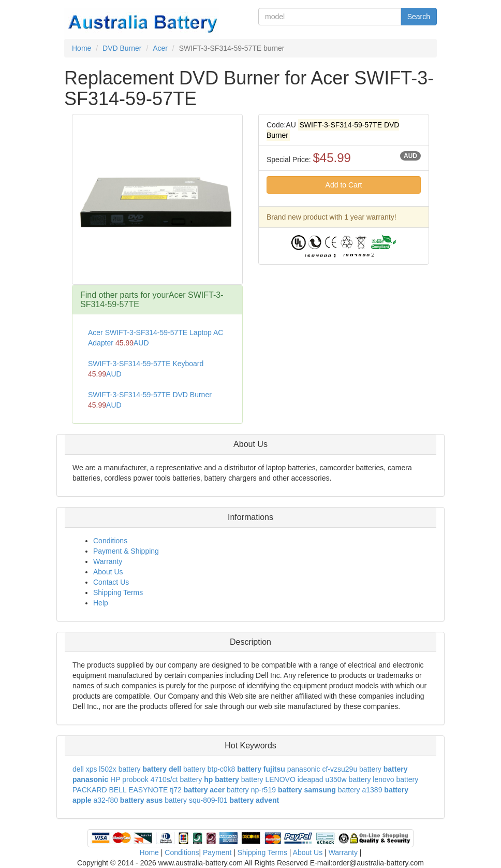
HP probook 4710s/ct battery (156, 779)
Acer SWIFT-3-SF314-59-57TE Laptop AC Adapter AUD (156, 338)
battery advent (255, 800)
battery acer (204, 790)
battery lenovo (372, 779)
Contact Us (111, 582)
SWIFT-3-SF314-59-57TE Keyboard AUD (146, 369)
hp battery (222, 779)
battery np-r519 (251, 790)
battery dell (162, 769)
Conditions (110, 541)
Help (101, 603)
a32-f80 (105, 800)
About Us (108, 572)
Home (149, 852)
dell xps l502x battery (107, 769)
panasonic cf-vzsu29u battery (334, 769)
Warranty (108, 561)
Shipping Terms (118, 592)
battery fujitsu (261, 769)
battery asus (141, 800)
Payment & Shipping (126, 551)
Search (419, 17)
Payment (217, 852)
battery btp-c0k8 (209, 769)
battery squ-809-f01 (196, 800)
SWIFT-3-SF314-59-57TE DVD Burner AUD (150, 400)
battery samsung (307, 790)
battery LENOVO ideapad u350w (294, 779)
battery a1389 (360, 790)
